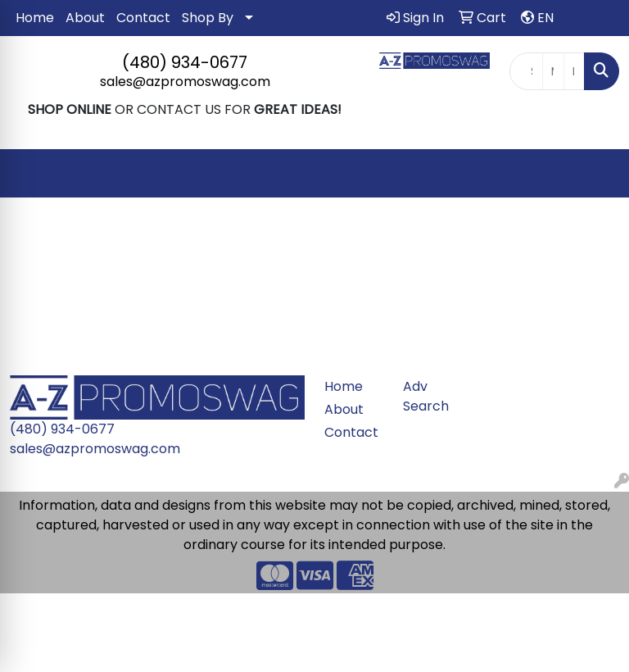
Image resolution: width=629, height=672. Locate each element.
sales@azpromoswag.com (185, 82)
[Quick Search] (526, 71)
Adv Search (426, 396)
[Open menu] (596, 174)
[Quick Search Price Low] (553, 71)
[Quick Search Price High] (574, 71)
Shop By (208, 18)
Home (35, 18)
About (85, 18)
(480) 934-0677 (185, 62)
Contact (143, 18)
